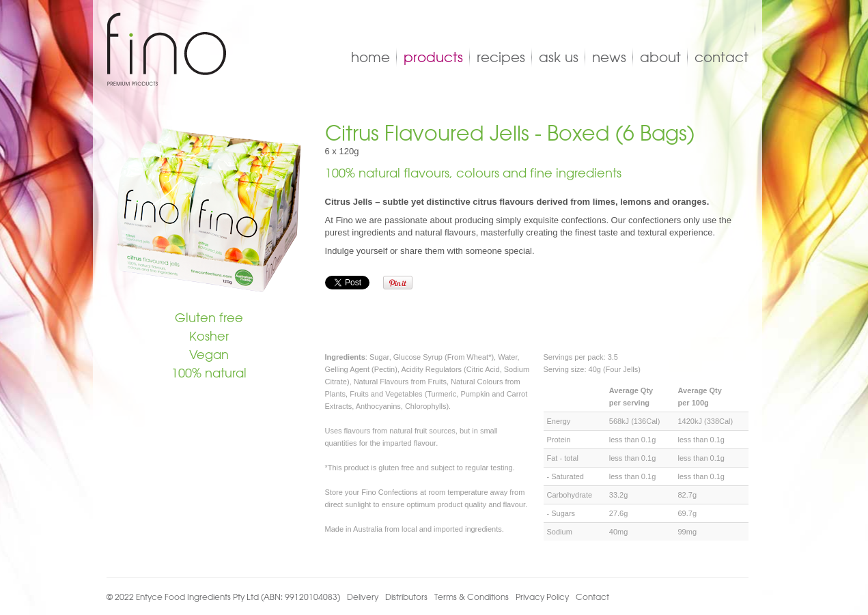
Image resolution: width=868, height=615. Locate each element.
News (609, 57)
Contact (722, 57)
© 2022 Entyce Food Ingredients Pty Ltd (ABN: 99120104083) (223, 597)
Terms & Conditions (472, 597)
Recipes (501, 57)
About (660, 57)
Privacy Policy (542, 597)
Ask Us (559, 57)
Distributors (406, 597)
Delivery (363, 597)
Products (433, 57)
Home (370, 57)
